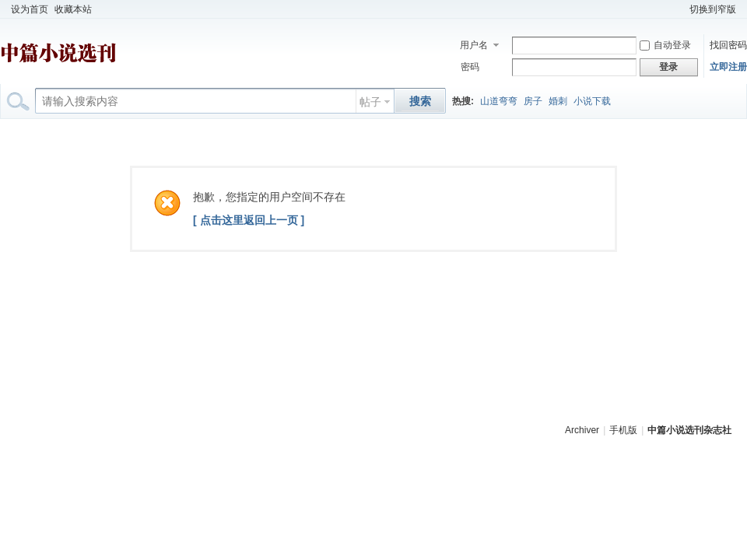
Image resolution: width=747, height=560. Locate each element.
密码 (470, 67)
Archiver (582, 430)
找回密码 (728, 45)
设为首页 (30, 9)
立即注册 (728, 67)
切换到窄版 (713, 9)
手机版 (623, 430)
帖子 (370, 102)
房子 (533, 101)
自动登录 (665, 45)
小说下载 (592, 101)
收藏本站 (73, 9)
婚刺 (558, 101)
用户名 (474, 45)
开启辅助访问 (679, 9)
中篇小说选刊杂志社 (689, 430)
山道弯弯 (499, 101)
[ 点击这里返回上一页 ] (249, 220)
